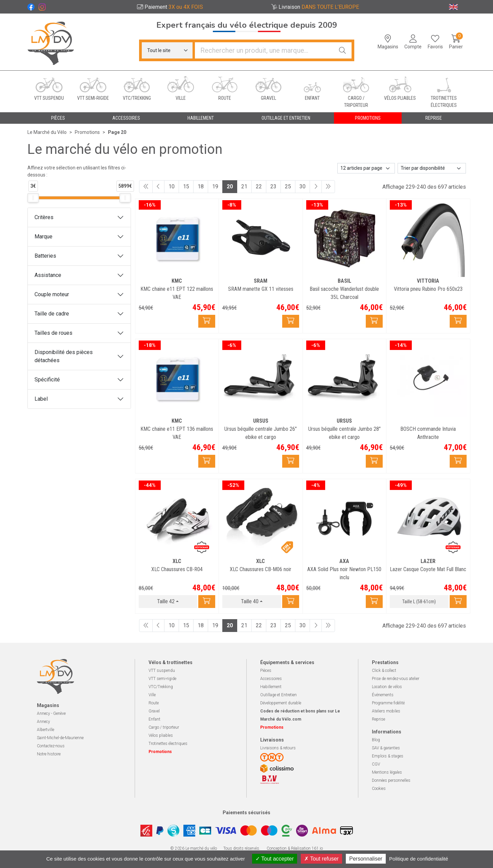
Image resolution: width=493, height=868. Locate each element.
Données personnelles (391, 780)
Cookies (379, 789)
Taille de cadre (52, 314)
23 (273, 186)
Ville (152, 695)
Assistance (48, 275)
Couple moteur (52, 294)
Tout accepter (275, 859)
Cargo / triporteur (164, 727)
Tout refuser (321, 859)
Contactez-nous (51, 746)
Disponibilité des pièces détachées (64, 356)
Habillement (271, 687)
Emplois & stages (388, 756)
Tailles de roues (53, 333)
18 (201, 186)
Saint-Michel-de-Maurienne (60, 738)
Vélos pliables (161, 735)
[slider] (33, 198)
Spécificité (47, 380)
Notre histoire (49, 754)
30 (302, 186)
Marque (43, 237)
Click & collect (384, 671)
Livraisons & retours (278, 748)
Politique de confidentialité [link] (419, 859)
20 (230, 186)
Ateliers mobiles (386, 711)
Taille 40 (250, 601)
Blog (376, 740)
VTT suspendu (162, 671)
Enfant (154, 719)
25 (288, 186)
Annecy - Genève (51, 713)
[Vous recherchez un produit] (264, 50)
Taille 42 (166, 601)
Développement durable (281, 703)
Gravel (154, 711)
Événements (383, 695)
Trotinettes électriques (168, 744)
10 (172, 186)
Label (41, 399)
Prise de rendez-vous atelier (396, 679)
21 (244, 186)
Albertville (46, 730)
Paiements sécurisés (246, 813)
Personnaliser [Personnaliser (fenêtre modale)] (366, 859)
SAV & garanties (386, 748)
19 (215, 186)
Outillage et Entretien (278, 695)
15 (186, 186)
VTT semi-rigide (162, 679)
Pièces (266, 671)
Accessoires (271, 679)
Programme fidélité (388, 703)
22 (259, 186)
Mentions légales (387, 772)
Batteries (45, 256)
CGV (376, 764)
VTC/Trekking (161, 687)
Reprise (378, 719)
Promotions (368, 118)
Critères (44, 217)
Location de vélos (387, 687)
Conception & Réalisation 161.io (295, 848)
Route (154, 703)
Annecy (43, 722)
